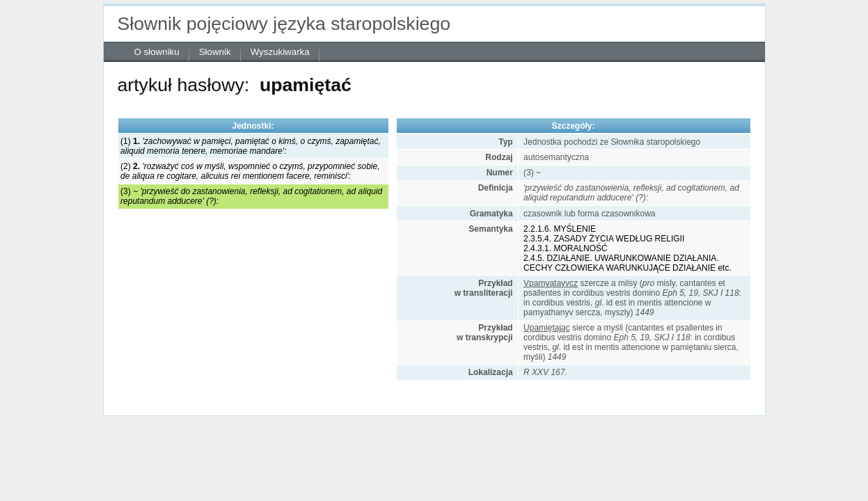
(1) (251, 146)
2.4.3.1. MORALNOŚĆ (566, 248)
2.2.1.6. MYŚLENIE (560, 229)
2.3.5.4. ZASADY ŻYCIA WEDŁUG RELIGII (604, 239)
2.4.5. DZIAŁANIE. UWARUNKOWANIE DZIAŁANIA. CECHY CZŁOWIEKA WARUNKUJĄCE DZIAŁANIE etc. (628, 263)
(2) (250, 171)
